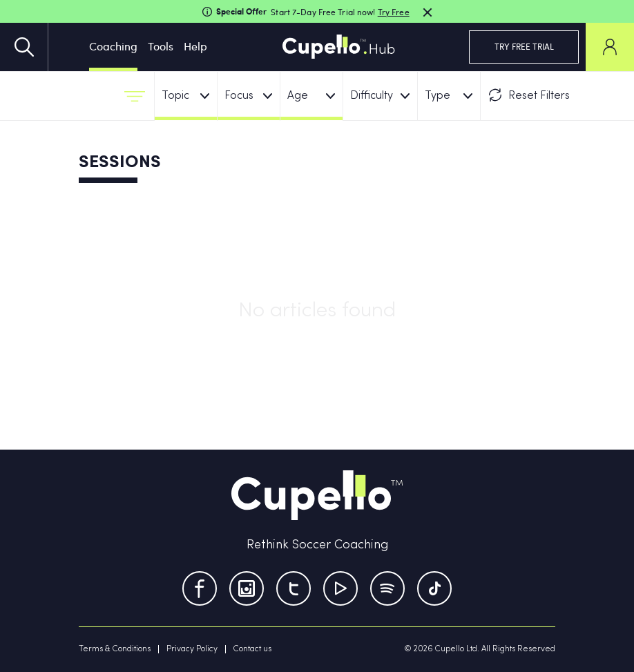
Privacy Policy (192, 649)
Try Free (394, 12)
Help (195, 46)
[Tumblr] (387, 588)
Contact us (252, 649)
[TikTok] (434, 588)
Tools (161, 46)
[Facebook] (200, 588)
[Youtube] (340, 588)
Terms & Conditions (115, 649)
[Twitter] (294, 588)
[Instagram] (247, 588)
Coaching (113, 46)
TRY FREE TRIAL (524, 46)
